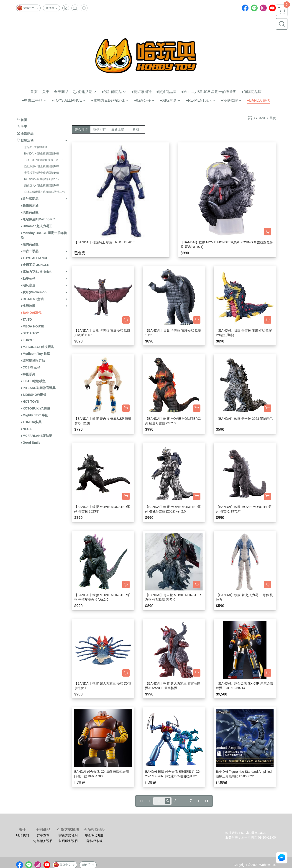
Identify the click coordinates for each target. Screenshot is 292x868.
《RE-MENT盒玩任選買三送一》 (44, 160)
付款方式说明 (68, 830)
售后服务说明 (68, 841)
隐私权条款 (95, 841)
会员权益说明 (95, 830)
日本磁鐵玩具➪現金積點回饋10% (44, 192)
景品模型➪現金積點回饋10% (42, 173)
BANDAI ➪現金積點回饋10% (42, 154)
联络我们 (23, 835)
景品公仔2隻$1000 (36, 147)
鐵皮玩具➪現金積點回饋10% (42, 185)
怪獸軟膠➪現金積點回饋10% (42, 166)
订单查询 (43, 835)
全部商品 (43, 830)
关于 (23, 830)
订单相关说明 (43, 841)
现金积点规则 (95, 835)
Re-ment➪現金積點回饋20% (41, 179)
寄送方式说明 (68, 835)
